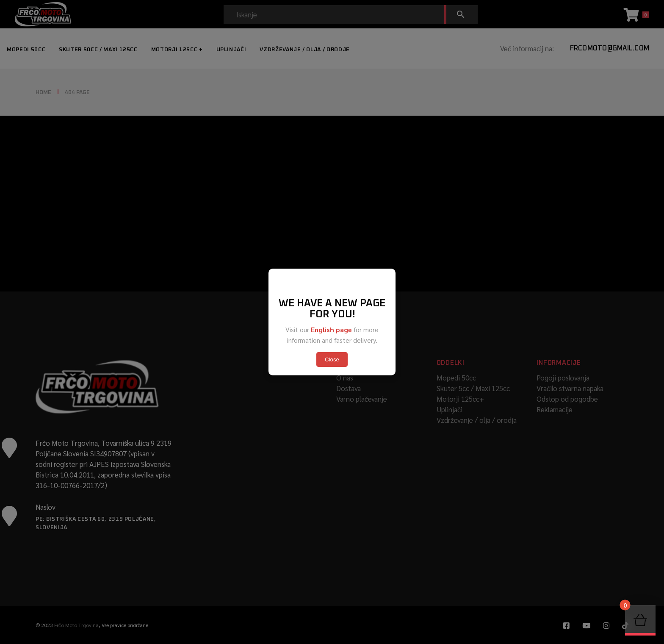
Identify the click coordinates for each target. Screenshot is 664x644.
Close (332, 359)
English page (331, 329)
